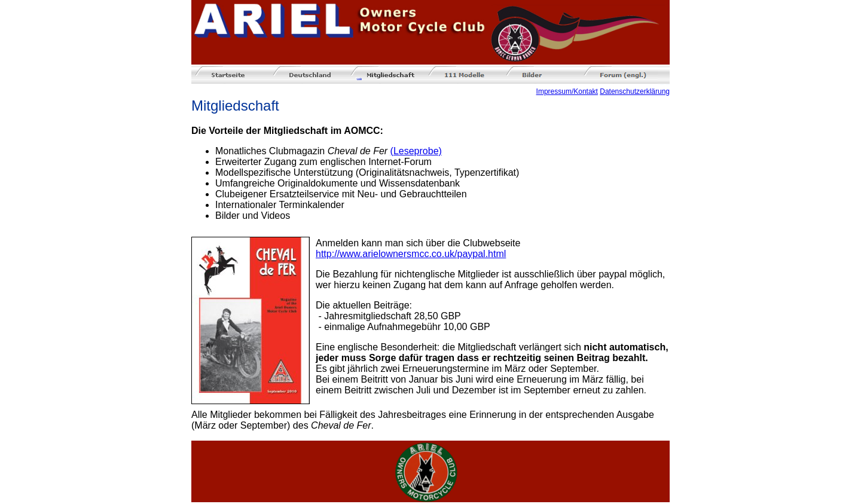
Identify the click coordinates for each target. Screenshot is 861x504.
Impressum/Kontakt (567, 91)
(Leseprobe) (416, 151)
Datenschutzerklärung (635, 91)
